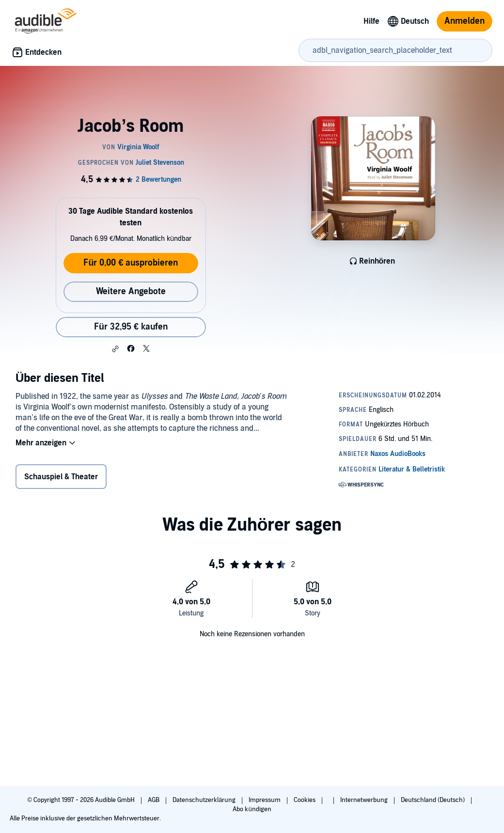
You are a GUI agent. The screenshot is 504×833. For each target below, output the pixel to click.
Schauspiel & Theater (61, 477)
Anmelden (465, 21)
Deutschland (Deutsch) (433, 800)
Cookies (305, 800)
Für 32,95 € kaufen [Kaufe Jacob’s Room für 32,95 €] (131, 327)
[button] (115, 349)
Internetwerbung (365, 800)
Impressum (265, 800)
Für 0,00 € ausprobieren (131, 263)
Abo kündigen (252, 809)
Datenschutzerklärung (205, 800)
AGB (154, 800)
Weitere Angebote (131, 291)
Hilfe (371, 21)
